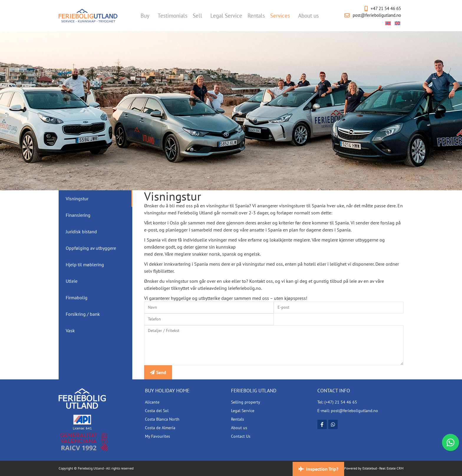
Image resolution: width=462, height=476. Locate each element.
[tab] (95, 199)
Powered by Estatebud (360, 468)
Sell (199, 16)
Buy (146, 16)
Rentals (256, 16)
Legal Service (226, 16)
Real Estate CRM (391, 468)
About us (310, 16)
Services (282, 16)
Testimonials (173, 16)
